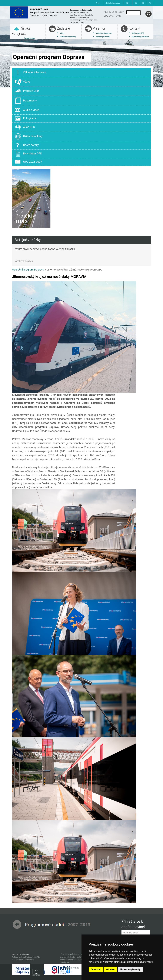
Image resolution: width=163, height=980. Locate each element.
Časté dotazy (27, 145)
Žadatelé (63, 28)
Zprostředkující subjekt (140, 37)
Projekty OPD (27, 91)
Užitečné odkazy (29, 136)
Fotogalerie (26, 118)
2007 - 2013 (112, 16)
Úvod (98, 3)
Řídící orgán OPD (138, 33)
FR (150, 3)
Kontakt (134, 28)
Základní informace (113, 3)
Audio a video (27, 110)
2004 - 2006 (114, 12)
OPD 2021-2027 (28, 162)
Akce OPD (25, 127)
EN (136, 3)
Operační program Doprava (28, 270)
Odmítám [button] (111, 969)
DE (143, 3)
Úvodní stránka (30, 38)
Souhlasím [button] (96, 969)
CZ (127, 3)
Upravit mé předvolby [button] (130, 969)
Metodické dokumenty (68, 37)
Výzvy (62, 33)
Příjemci (99, 28)
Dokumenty (26, 101)
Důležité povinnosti (103, 37)
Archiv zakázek (24, 261)
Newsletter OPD (28, 154)
